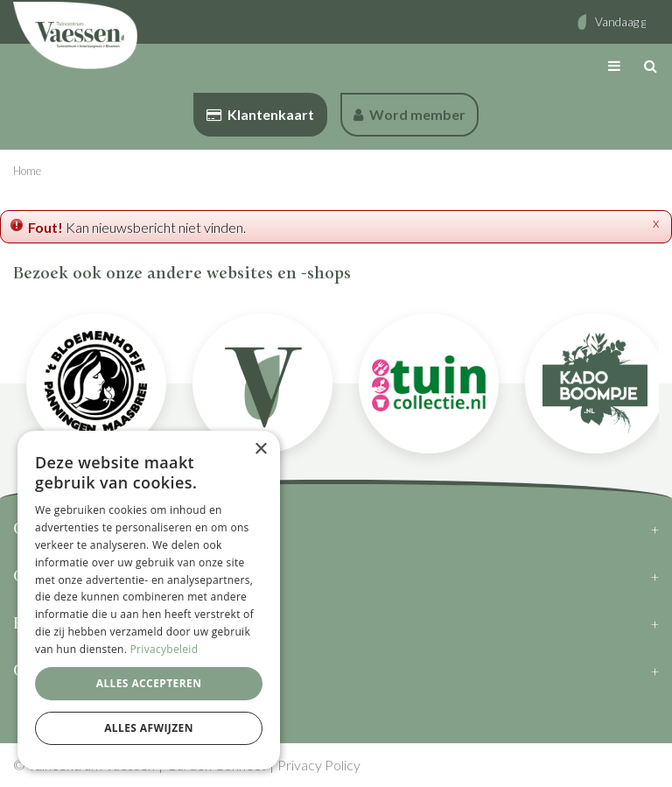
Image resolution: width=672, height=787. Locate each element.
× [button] (260, 450)
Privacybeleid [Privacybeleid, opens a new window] (164, 649)
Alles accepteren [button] (149, 683)
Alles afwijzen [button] (149, 728)
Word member (409, 114)
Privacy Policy (319, 765)
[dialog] (149, 600)
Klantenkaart (260, 114)
